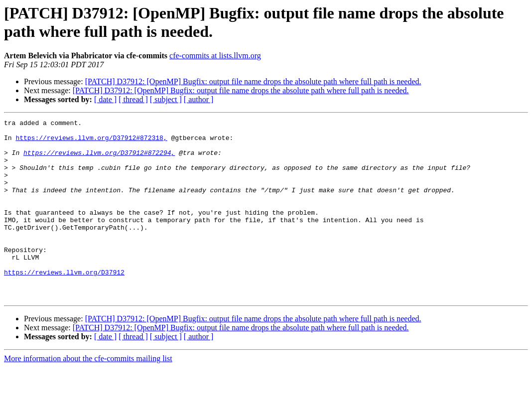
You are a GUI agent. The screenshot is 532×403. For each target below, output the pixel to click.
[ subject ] (166, 99)
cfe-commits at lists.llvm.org (215, 56)
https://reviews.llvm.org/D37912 (64, 303)
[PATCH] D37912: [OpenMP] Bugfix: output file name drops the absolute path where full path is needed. (253, 81)
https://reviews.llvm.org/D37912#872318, (91, 142)
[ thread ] (133, 99)
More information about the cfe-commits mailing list (88, 394)
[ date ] (105, 99)
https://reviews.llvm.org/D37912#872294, (99, 160)
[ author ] (199, 99)
